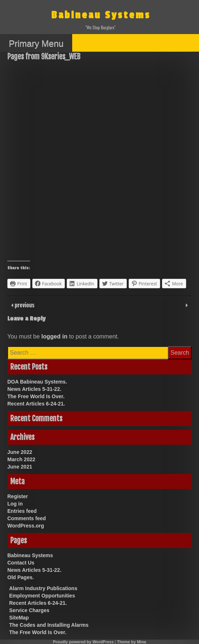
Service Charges (29, 610)
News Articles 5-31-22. (34, 389)
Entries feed (22, 511)
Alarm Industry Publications (43, 588)
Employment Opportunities (42, 596)
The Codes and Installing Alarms (49, 625)
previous (24, 305)
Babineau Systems (101, 15)
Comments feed (27, 518)
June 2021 (20, 467)
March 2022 (21, 459)
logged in (54, 336)
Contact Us (21, 563)
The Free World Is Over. (36, 396)
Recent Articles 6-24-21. (36, 404)
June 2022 (20, 452)
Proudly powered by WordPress (83, 642)
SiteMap (19, 618)
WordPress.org (26, 526)
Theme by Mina (131, 642)
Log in (15, 504)
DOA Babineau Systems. (37, 382)
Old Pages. (21, 577)
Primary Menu (36, 43)
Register (18, 496)
